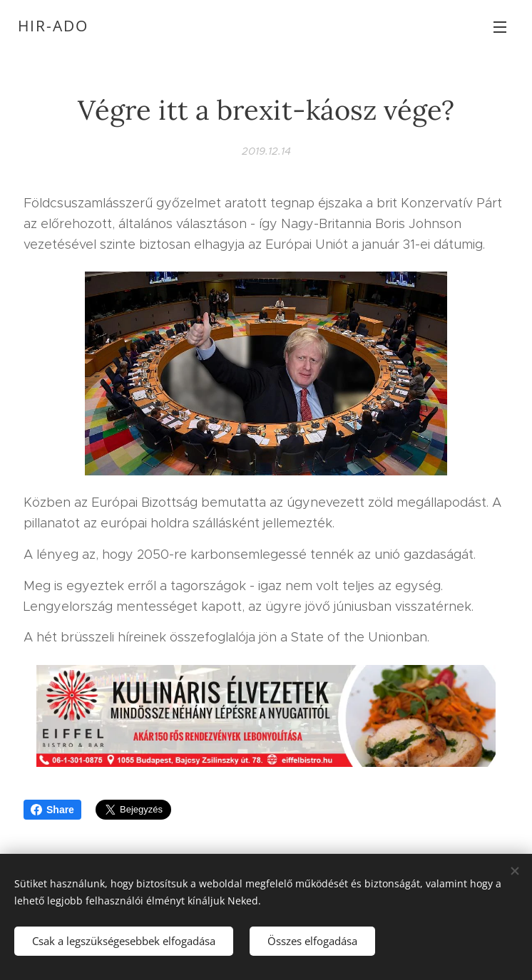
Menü (500, 27)
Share (52, 810)
